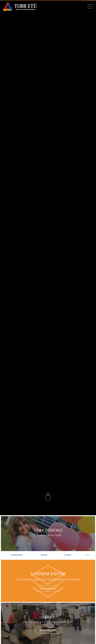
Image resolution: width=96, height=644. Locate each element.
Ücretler (67, 555)
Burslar (44, 555)
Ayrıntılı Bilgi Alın (48, 586)
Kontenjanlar (18, 555)
